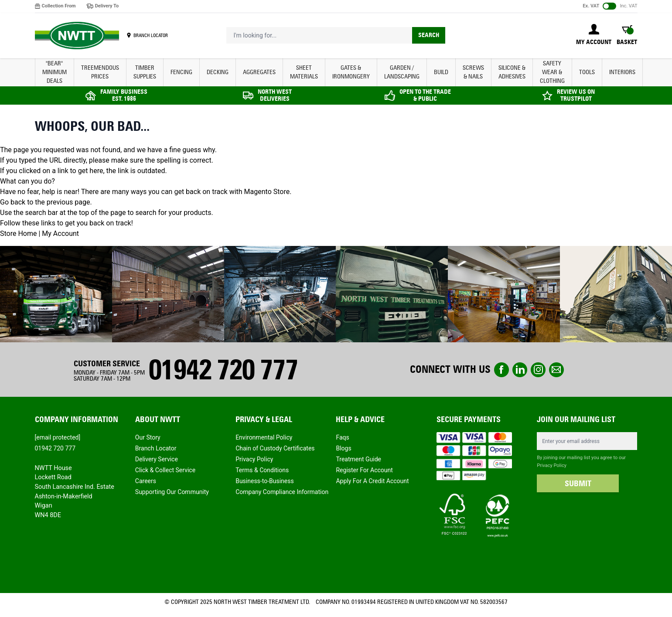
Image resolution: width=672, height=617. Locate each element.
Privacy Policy (254, 459)
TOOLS (587, 72)
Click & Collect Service (165, 470)
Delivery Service (157, 459)
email (556, 370)
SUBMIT (578, 484)
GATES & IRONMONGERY (351, 72)
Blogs (343, 448)
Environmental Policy (264, 437)
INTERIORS (622, 72)
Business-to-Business (265, 481)
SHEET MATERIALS (304, 72)
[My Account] (594, 35)
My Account (60, 234)
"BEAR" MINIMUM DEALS (55, 72)
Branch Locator (156, 448)
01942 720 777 (223, 370)
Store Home (18, 234)
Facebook (501, 370)
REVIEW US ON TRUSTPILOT (576, 95)
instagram (538, 370)
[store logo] (77, 36)
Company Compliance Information (282, 492)
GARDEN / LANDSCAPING (402, 72)
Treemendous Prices (100, 72)
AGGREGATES (259, 72)
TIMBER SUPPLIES (145, 72)
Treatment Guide (358, 459)
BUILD (441, 72)
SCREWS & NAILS (473, 72)
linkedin (520, 370)
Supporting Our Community (172, 492)
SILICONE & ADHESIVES (512, 72)
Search (429, 35)
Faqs (342, 437)
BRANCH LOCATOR (151, 35)
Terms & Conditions (262, 470)
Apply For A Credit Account (372, 481)
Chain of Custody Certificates (275, 448)
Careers (146, 481)
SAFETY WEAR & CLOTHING (552, 72)
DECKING (218, 72)
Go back (13, 202)
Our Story (148, 437)
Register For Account (364, 470)
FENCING (181, 72)
